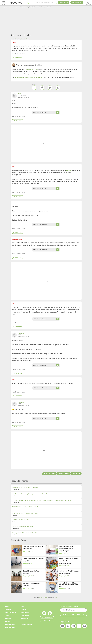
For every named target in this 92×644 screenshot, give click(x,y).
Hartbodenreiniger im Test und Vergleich (33, 560)
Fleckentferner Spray (31, 69)
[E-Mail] (34, 88)
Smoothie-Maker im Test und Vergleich (33, 572)
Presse (8, 622)
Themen (8, 610)
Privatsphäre (25, 616)
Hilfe (22, 607)
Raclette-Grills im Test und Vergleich (32, 585)
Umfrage (76, 474)
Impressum (24, 619)
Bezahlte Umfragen (27, 625)
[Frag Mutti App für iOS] (44, 614)
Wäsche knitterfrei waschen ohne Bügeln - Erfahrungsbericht (68, 561)
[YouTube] (62, 627)
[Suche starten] (35, 3)
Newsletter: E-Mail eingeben (70, 606)
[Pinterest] (68, 627)
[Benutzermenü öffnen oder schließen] (88, 3)
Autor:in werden (11, 613)
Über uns (8, 619)
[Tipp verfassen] (77, 3)
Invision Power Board (44, 597)
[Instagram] (73, 627)
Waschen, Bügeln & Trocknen (21, 39)
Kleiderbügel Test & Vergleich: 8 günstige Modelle (70, 572)
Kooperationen (10, 625)
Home (7, 607)
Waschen (69, 170)
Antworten (18, 58)
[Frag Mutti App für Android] (50, 614)
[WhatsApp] (58, 88)
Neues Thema (64, 474)
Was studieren (10, 628)
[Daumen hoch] (57, 112)
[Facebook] (42, 88)
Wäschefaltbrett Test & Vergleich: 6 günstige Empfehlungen (67, 549)
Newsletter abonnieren (73, 615)
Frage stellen (64, 3)
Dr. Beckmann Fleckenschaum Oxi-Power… (29, 78)
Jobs (7, 616)
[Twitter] (50, 88)
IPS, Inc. (56, 597)
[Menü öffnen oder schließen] (4, 3)
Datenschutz (25, 613)
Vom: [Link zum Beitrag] (13, 54)
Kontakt (23, 610)
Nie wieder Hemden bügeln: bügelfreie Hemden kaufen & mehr (68, 585)
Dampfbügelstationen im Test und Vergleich (33, 547)
